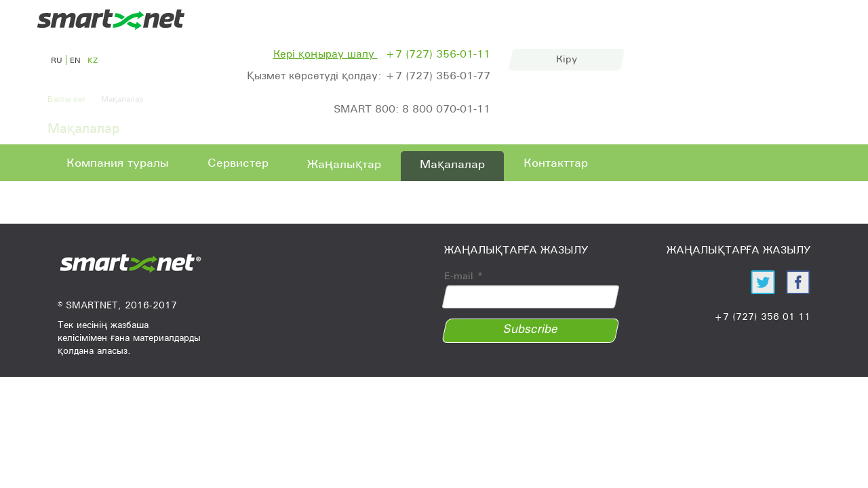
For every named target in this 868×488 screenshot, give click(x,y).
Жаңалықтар (344, 164)
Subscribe (531, 329)
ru (57, 60)
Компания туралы (118, 163)
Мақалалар (452, 164)
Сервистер (238, 163)
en (75, 60)
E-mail (463, 276)
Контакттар (556, 163)
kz (93, 60)
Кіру (567, 59)
